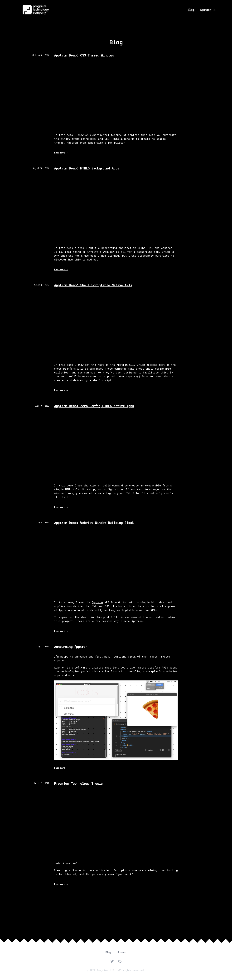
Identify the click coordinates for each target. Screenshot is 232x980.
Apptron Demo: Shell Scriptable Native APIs (93, 285)
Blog (191, 10)
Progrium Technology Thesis (78, 783)
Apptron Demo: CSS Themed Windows (84, 55)
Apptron (133, 135)
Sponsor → (208, 10)
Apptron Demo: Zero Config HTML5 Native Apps (94, 406)
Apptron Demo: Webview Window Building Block (94, 523)
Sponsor (122, 952)
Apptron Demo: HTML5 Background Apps (87, 168)
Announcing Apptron (71, 647)
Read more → (61, 153)
